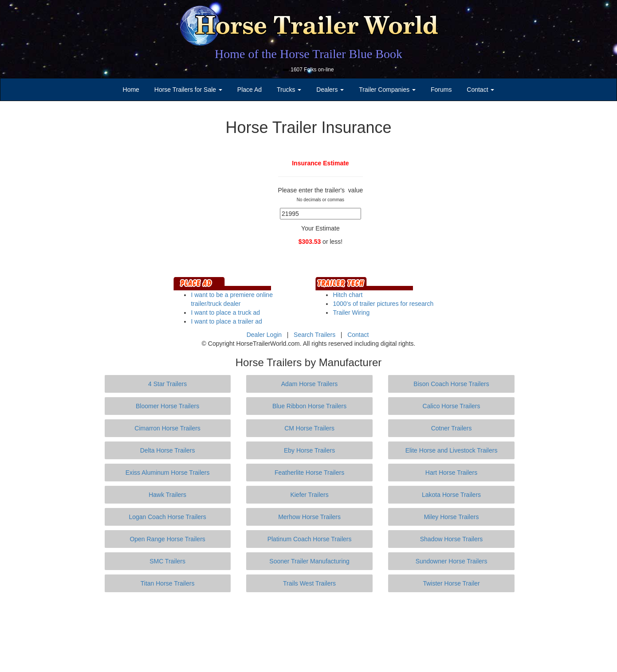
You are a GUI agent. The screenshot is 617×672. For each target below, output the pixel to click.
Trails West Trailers (309, 583)
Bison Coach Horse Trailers (451, 384)
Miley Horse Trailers (452, 517)
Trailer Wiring (351, 313)
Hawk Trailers (167, 495)
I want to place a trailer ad (226, 321)
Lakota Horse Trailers (451, 495)
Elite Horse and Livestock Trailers (452, 450)
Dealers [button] (330, 90)
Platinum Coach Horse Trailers (310, 539)
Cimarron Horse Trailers (167, 428)
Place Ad (250, 90)
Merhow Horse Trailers (309, 517)
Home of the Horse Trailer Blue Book (308, 54)
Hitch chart (348, 295)
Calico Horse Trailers (452, 406)
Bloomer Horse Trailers (167, 406)
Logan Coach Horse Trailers (167, 517)
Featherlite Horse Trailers (309, 473)
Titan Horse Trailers (168, 583)
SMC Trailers (167, 561)
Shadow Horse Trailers (452, 539)
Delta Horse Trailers (168, 450)
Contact (358, 335)
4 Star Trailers (167, 384)
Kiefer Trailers (309, 495)
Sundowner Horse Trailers (452, 561)
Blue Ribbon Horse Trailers (309, 406)
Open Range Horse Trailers (167, 539)
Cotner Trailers (452, 428)
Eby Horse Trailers (309, 450)
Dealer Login (264, 335)
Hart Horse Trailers (451, 473)
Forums (441, 90)
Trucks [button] (289, 90)
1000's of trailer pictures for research (383, 304)
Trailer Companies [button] (387, 90)
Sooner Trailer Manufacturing (309, 561)
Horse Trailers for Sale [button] (188, 90)
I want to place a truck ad (225, 313)
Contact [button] (480, 90)
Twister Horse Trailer (451, 583)
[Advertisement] (309, 632)
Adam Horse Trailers (310, 384)
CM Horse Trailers (309, 428)
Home (131, 90)
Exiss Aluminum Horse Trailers (168, 473)
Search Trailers (314, 335)
